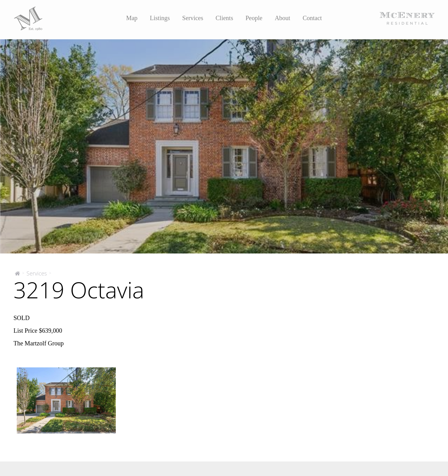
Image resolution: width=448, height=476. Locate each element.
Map (132, 18)
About (282, 18)
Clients (224, 18)
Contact (312, 18)
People (254, 18)
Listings (160, 18)
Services (193, 18)
